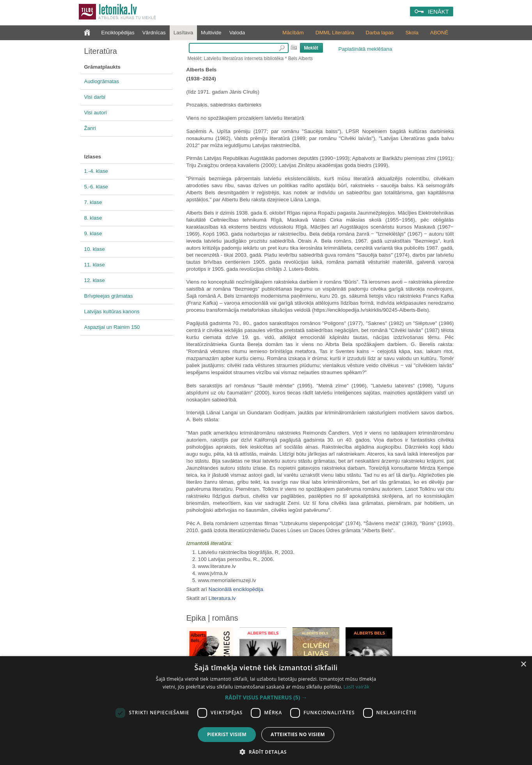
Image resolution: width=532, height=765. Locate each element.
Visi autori (96, 113)
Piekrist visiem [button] (227, 734)
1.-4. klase (96, 171)
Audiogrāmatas (102, 81)
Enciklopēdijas (118, 33)
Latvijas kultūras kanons (112, 312)
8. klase (93, 218)
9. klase (93, 233)
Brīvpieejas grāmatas (109, 296)
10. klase (95, 249)
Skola (412, 33)
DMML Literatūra (335, 33)
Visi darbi (95, 97)
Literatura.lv (222, 598)
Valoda (237, 33)
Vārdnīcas (154, 33)
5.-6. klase (96, 187)
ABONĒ (439, 33)
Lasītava (183, 33)
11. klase (95, 265)
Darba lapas (380, 33)
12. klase (95, 280)
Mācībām (293, 33)
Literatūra (101, 51)
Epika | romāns (212, 618)
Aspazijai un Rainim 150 (112, 327)
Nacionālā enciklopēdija (236, 589)
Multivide (211, 33)
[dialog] (266, 711)
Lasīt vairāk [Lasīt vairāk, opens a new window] (356, 687)
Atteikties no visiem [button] (298, 734)
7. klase (93, 202)
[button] (266, 698)
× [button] (523, 665)
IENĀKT (438, 12)
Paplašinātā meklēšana (365, 49)
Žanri (90, 128)
